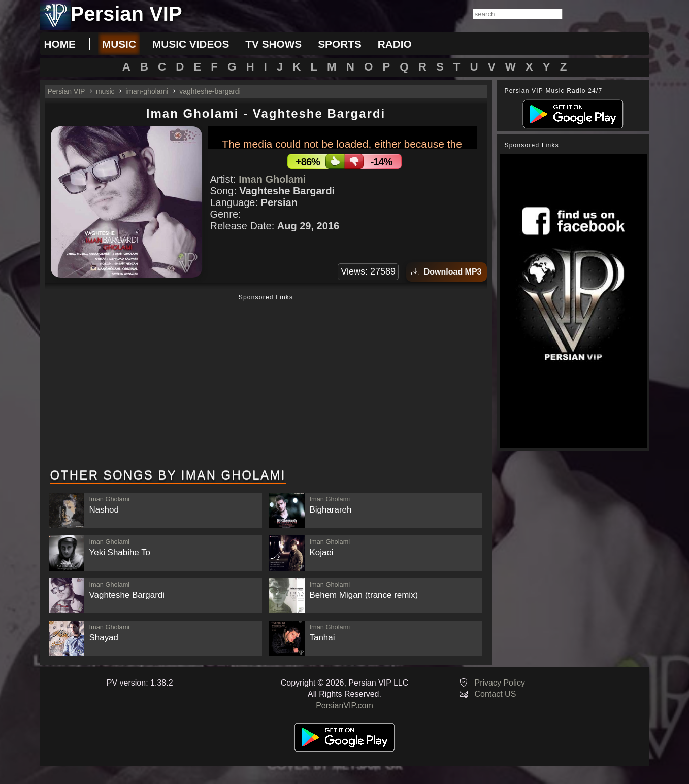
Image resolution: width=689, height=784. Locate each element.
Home (60, 44)
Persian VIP (67, 91)
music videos (191, 44)
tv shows (273, 44)
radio (395, 44)
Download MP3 (447, 272)
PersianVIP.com (344, 706)
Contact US (496, 694)
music (119, 44)
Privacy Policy (500, 683)
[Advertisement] (266, 382)
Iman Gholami (272, 179)
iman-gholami (147, 91)
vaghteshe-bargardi (210, 91)
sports (340, 44)
